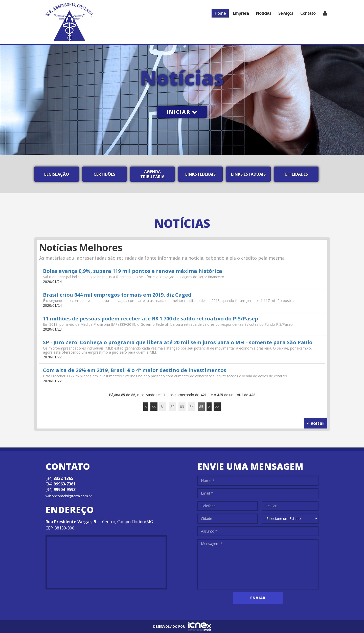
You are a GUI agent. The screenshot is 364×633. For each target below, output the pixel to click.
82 (172, 407)
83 (182, 407)
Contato (308, 13)
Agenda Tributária (152, 174)
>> (217, 407)
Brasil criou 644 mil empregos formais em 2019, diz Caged (117, 295)
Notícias (264, 13)
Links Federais (200, 174)
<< (154, 407)
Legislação (57, 174)
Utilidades (296, 174)
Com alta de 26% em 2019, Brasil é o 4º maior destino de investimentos (135, 370)
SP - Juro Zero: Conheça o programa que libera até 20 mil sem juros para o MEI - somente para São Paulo (178, 342)
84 (192, 407)
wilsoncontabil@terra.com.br (69, 496)
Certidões (104, 174)
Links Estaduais (248, 174)
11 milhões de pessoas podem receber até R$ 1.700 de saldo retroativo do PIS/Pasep (151, 319)
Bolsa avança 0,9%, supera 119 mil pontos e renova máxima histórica (133, 271)
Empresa (241, 13)
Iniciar (182, 112)
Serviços (286, 13)
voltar (316, 423)
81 (163, 407)
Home (220, 13)
